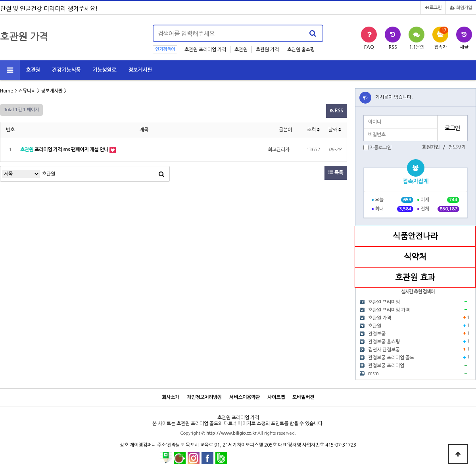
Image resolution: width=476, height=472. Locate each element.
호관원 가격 (267, 50)
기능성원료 (104, 70)
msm (373, 374)
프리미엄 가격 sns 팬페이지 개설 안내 (65, 150)
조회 (313, 130)
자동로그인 (381, 148)
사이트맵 (276, 397)
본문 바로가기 (0, 0)
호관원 (241, 50)
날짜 (335, 130)
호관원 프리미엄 (384, 302)
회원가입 (461, 8)
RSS (337, 111)
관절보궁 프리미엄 (386, 366)
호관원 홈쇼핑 (301, 50)
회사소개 (171, 397)
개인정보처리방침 (204, 397)
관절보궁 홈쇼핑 (384, 342)
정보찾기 (457, 147)
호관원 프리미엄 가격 (205, 50)
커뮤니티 (27, 91)
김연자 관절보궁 (384, 350)
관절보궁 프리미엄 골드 (391, 358)
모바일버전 (303, 397)
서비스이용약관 (245, 397)
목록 (336, 173)
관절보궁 (377, 334)
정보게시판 (140, 70)
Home (7, 91)
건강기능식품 (66, 70)
